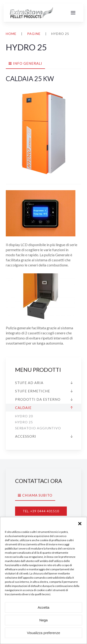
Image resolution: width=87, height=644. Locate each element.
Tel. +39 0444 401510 (41, 511)
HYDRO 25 (24, 422)
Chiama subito (37, 495)
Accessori (26, 436)
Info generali (28, 63)
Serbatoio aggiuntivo (38, 428)
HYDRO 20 (24, 416)
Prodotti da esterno (38, 399)
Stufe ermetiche (33, 391)
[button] (80, 523)
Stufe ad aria (29, 383)
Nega (44, 620)
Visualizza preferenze (43, 633)
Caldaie (23, 408)
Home (11, 34)
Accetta (43, 607)
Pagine (34, 34)
